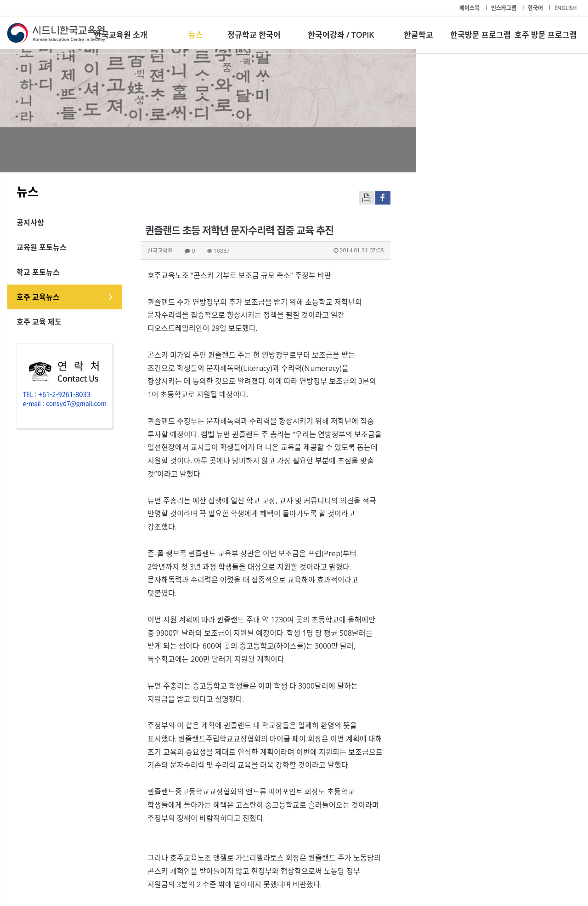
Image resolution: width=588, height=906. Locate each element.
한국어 (536, 8)
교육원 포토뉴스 (42, 247)
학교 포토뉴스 (38, 272)
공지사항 (30, 222)
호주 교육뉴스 (38, 297)
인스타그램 (504, 8)
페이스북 (470, 8)
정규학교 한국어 (254, 35)
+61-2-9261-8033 (225, 871)
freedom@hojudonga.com (192, 739)
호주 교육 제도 (39, 322)
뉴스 (196, 35)
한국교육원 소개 (121, 35)
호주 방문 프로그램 (546, 35)
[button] (487, 795)
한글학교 (418, 35)
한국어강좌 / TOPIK (341, 35)
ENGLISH (565, 8)
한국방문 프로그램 (481, 35)
